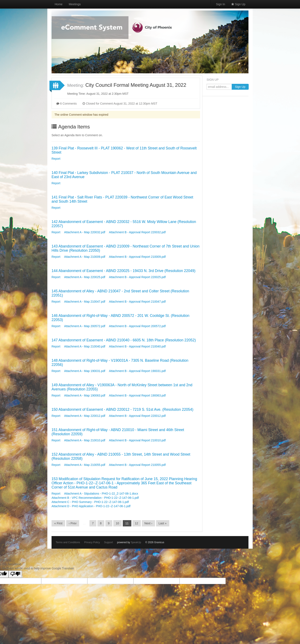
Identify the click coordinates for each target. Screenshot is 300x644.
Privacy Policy (92, 542)
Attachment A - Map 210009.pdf (85, 257)
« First (58, 523)
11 (127, 523)
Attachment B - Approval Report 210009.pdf (137, 257)
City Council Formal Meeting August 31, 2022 (136, 85)
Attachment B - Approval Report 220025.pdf (137, 277)
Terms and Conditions (68, 542)
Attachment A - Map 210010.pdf (85, 440)
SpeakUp (136, 542)
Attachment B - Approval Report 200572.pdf (137, 326)
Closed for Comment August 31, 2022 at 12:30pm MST (120, 104)
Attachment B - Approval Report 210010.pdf (137, 440)
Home (59, 4)
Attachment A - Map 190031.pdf (85, 371)
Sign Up (238, 4)
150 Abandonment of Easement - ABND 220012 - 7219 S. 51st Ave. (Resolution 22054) (122, 409)
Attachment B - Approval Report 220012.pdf (137, 416)
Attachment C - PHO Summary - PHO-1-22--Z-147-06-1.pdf (90, 502)
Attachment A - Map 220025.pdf (85, 277)
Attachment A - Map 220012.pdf (85, 416)
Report (56, 159)
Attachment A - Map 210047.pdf (85, 302)
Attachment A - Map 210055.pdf (85, 465)
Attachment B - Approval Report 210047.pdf (137, 302)
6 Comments (67, 104)
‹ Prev (73, 523)
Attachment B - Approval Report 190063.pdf (137, 395)
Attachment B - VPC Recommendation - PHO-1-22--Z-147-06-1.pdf (95, 498)
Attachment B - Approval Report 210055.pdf (137, 465)
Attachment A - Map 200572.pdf (85, 326)
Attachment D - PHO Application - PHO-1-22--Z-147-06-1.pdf (91, 506)
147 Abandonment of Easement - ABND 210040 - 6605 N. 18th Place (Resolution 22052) (124, 340)
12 (137, 523)
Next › (148, 523)
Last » (163, 523)
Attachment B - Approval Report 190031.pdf (137, 371)
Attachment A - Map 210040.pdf (85, 346)
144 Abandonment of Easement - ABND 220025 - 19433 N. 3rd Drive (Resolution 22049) (123, 271)
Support (109, 542)
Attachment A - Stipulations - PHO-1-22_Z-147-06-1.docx (101, 494)
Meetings (75, 4)
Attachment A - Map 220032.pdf (85, 232)
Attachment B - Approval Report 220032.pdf (137, 232)
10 (118, 523)
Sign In (221, 4)
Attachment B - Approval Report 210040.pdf (137, 346)
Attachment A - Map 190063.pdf (85, 395)
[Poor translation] (15, 574)
